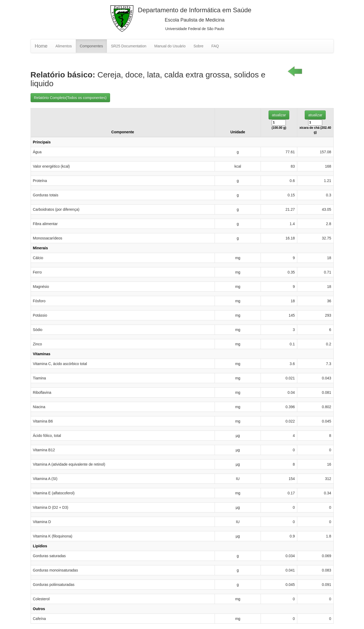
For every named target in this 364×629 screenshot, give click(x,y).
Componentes (91, 46)
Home (41, 46)
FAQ (215, 46)
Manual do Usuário (170, 46)
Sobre (198, 46)
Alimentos (64, 46)
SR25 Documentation (129, 46)
